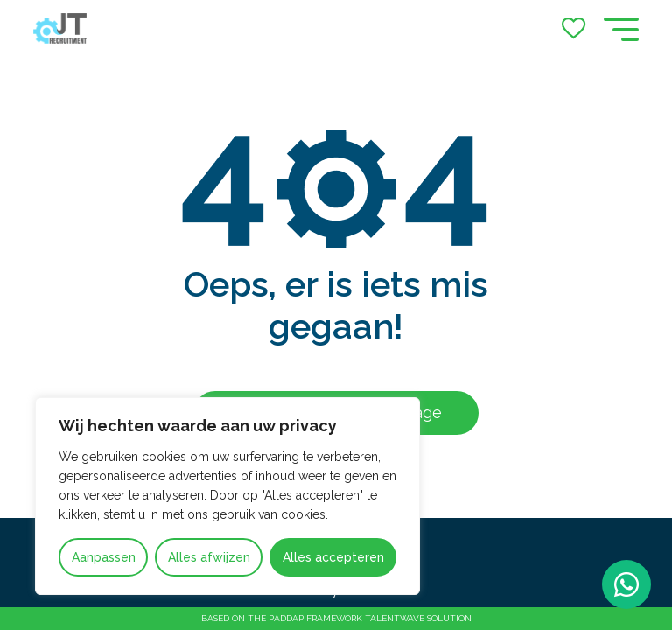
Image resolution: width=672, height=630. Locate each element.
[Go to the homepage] (60, 28)
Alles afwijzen (209, 557)
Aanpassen (104, 557)
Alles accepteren (333, 557)
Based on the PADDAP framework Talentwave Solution (336, 619)
